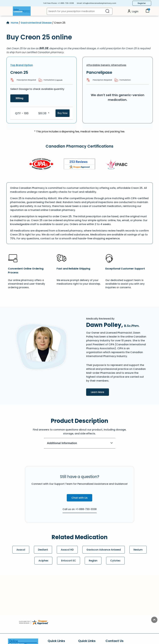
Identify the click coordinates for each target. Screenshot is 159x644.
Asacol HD (67, 550)
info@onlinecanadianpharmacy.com (99, 3)
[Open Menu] (10, 11)
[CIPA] (41, 165)
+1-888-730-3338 (66, 3)
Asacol (20, 550)
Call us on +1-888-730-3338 (80, 509)
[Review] (79, 165)
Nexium (138, 550)
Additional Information (80, 443)
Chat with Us (79, 498)
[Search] (107, 11)
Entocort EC (69, 561)
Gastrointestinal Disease (37, 23)
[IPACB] (118, 164)
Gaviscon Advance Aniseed (104, 550)
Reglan (93, 561)
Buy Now (63, 113)
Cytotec (116, 561)
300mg (19, 98)
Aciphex (43, 561)
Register (142, 3)
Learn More (100, 392)
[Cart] (147, 12)
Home (15, 23)
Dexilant (43, 550)
